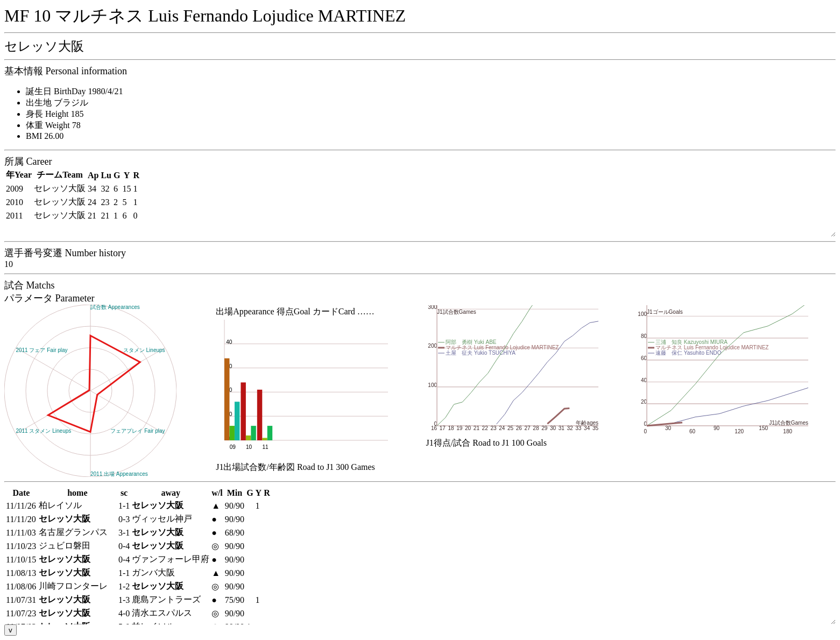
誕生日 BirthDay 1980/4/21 (74, 91)
